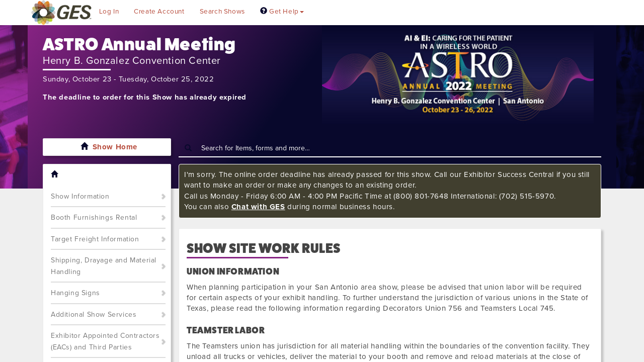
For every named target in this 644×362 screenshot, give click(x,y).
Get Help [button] (282, 12)
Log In (109, 12)
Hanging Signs (75, 293)
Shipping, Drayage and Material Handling (104, 266)
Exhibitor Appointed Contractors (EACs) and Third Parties (105, 341)
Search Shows (222, 12)
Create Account (159, 12)
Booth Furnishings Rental (94, 217)
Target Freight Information (95, 239)
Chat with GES (258, 207)
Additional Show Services (94, 314)
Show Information (80, 196)
